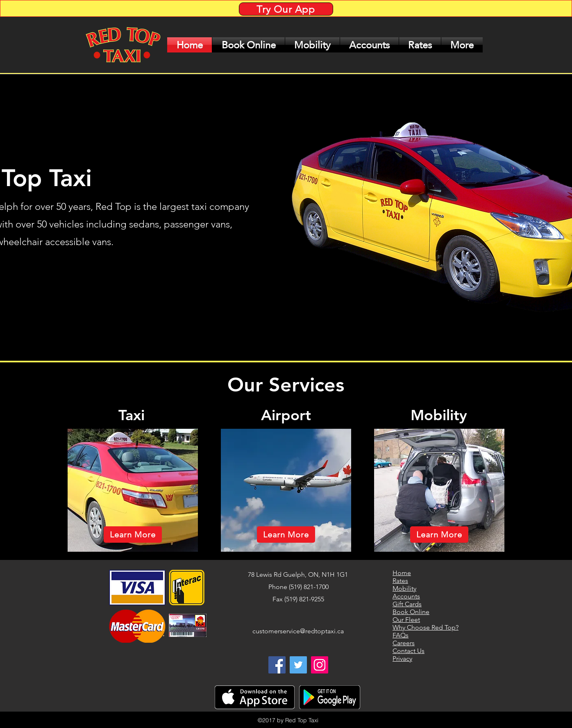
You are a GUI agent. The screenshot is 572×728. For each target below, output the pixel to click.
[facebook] (277, 665)
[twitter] (298, 665)
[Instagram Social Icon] (320, 665)
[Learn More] (133, 535)
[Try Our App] (286, 9)
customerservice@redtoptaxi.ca (298, 631)
